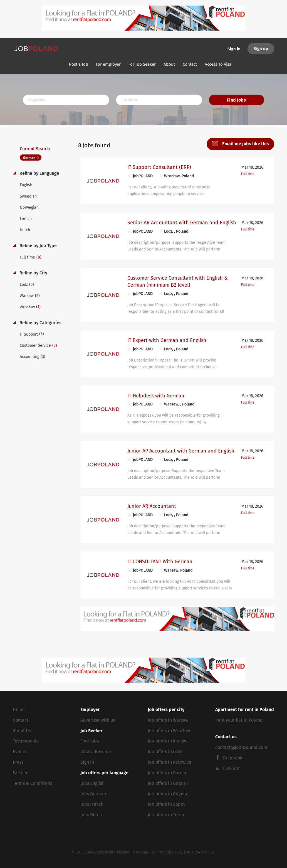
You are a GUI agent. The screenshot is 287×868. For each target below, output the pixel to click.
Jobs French (92, 804)
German (29, 158)
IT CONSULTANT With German (160, 562)
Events (19, 752)
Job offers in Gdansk (168, 783)
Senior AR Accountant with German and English (182, 223)
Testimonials (26, 741)
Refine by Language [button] (39, 173)
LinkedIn (232, 769)
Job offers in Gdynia (167, 794)
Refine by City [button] (33, 273)
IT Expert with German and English (167, 340)
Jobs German (93, 794)
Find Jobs (236, 100)
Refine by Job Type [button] (38, 246)
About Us (22, 731)
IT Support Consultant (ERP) (159, 167)
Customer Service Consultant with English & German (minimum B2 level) (178, 282)
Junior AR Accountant (152, 506)
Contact (21, 720)
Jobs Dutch (91, 815)
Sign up (261, 49)
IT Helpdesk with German (156, 396)
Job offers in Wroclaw (169, 731)
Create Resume (96, 752)
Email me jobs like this (245, 144)
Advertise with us (98, 720)
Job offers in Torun (166, 815)
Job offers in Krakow (167, 741)
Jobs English (92, 783)
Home (19, 710)
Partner (20, 773)
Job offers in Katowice (170, 762)
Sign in (234, 49)
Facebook (233, 758)
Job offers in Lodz (165, 752)
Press (18, 762)
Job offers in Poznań (168, 773)
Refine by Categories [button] (40, 323)
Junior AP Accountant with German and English (181, 451)
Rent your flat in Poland (239, 720)
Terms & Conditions (32, 783)
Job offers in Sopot (166, 804)
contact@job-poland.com (241, 747)
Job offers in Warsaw (168, 720)
